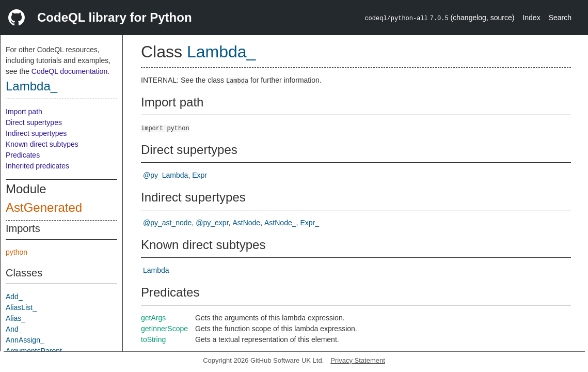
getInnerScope (164, 329)
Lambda (156, 270)
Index (531, 18)
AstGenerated (44, 207)
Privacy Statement (358, 360)
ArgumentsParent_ (36, 351)
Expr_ (309, 223)
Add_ (14, 297)
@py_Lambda (165, 175)
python (17, 252)
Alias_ (15, 318)
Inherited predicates (37, 166)
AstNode (246, 223)
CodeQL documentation (69, 71)
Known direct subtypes (42, 144)
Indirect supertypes (36, 133)
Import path (24, 112)
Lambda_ (31, 86)
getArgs (153, 318)
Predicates (23, 155)
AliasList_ (21, 307)
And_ (14, 329)
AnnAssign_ (25, 340)
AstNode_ (280, 223)
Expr (200, 175)
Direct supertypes (34, 122)
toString (153, 339)
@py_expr (212, 223)
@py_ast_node (167, 223)
